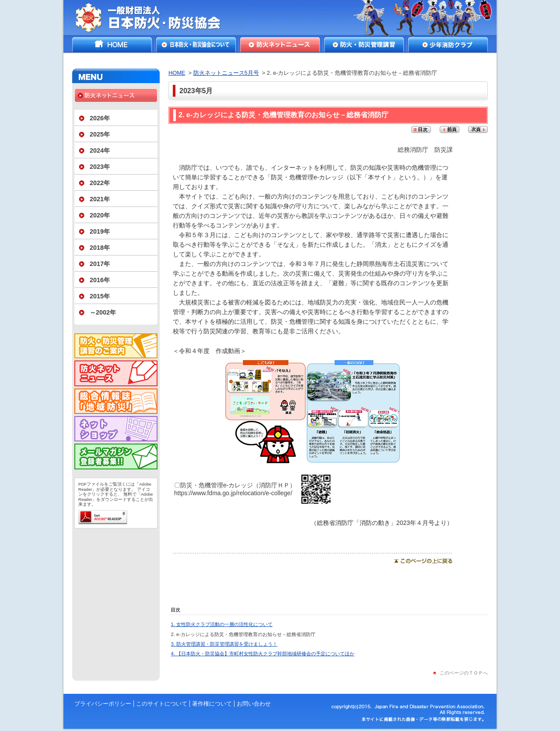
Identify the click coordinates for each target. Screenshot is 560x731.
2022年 (100, 183)
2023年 (100, 167)
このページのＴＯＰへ (464, 673)
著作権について (212, 704)
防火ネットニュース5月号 (226, 73)
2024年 (100, 150)
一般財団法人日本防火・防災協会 (154, 17)
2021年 (100, 199)
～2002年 (103, 312)
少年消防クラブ (448, 45)
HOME (112, 45)
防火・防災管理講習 (364, 45)
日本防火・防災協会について (196, 45)
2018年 (100, 248)
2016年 (100, 280)
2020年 (100, 215)
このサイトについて (162, 704)
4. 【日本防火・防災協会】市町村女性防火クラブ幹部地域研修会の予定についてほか (263, 654)
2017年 (100, 264)
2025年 (100, 134)
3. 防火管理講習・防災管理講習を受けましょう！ (224, 644)
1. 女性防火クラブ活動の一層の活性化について (222, 624)
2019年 (100, 231)
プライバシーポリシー (103, 704)
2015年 (100, 296)
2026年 (100, 118)
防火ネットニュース (280, 45)
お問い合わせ (254, 704)
